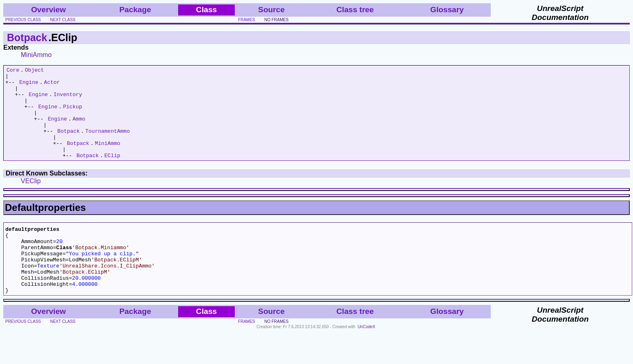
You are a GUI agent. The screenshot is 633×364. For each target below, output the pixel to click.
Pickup (73, 115)
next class (63, 20)
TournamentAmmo (107, 144)
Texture (48, 292)
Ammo (79, 129)
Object (34, 71)
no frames (276, 20)
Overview (48, 10)
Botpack (27, 37)
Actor (52, 86)
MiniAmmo (36, 55)
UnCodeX (366, 359)
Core (13, 71)
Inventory (68, 100)
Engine (29, 86)
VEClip (31, 199)
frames (247, 20)
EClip (112, 173)
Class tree (355, 10)
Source (271, 10)
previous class (23, 20)
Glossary (447, 10)
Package (135, 10)
